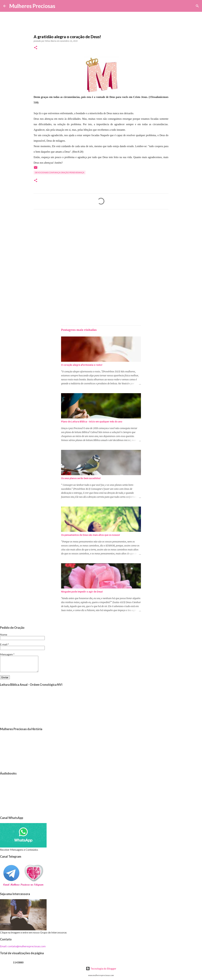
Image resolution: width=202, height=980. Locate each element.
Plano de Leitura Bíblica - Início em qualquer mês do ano (92, 422)
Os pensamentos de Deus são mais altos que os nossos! (91, 535)
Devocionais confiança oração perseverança (60, 172)
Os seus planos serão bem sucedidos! (81, 478)
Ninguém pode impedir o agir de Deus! (82, 592)
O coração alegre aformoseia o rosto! (82, 365)
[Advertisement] (101, 243)
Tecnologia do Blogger (101, 968)
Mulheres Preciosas (32, 6)
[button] (36, 48)
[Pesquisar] (60, 6)
